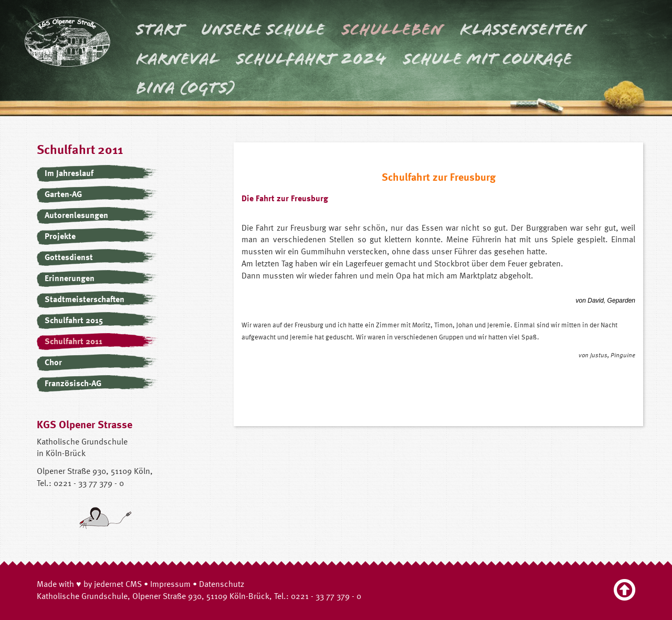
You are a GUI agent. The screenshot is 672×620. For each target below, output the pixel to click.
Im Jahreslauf (69, 173)
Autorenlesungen (76, 215)
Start (160, 29)
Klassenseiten (523, 29)
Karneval (178, 59)
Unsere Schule (263, 29)
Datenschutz (222, 584)
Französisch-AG (73, 383)
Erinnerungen (70, 278)
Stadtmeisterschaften (85, 299)
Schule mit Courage (488, 59)
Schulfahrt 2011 (73, 341)
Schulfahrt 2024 (311, 59)
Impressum (170, 584)
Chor (53, 362)
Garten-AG (63, 194)
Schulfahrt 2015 (74, 320)
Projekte (60, 236)
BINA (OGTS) (186, 88)
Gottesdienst (69, 257)
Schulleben (392, 29)
